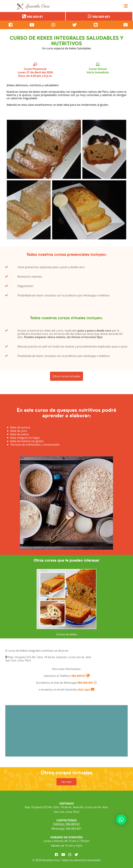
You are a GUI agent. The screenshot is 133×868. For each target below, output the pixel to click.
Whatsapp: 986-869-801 (66, 829)
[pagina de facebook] (11, 25)
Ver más (66, 782)
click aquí (86, 690)
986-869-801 (85, 683)
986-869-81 (78, 676)
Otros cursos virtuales (66, 380)
